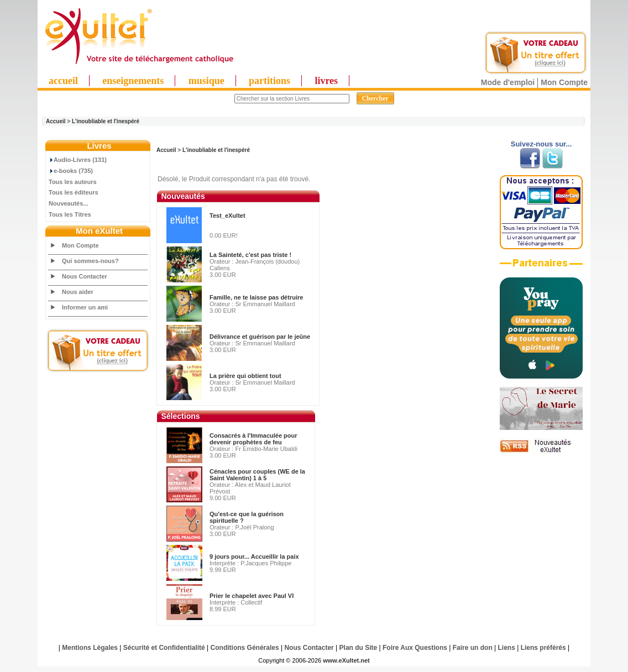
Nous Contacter (85, 276)
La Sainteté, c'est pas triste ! (250, 255)
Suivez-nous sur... (541, 144)
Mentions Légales (90, 648)
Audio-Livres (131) (78, 160)
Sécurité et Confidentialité (164, 648)
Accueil (56, 121)
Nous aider (78, 292)
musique (206, 81)
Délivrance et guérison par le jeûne (260, 337)
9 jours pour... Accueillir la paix (254, 556)
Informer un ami (85, 307)
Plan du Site (359, 648)
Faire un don (473, 648)
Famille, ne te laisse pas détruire (256, 297)
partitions (269, 81)
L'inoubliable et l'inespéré (106, 121)
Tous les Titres (70, 214)
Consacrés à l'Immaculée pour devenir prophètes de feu (253, 439)
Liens (507, 648)
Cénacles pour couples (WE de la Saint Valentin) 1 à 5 (257, 475)
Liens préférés (543, 648)
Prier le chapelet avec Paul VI (252, 596)
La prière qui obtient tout (245, 376)
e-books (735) (71, 171)
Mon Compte (564, 82)
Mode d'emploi (508, 82)
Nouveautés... (69, 203)
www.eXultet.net (346, 660)
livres (326, 81)
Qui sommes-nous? (90, 261)
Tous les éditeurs (74, 192)
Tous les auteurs (73, 182)
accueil (63, 81)
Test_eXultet (227, 216)
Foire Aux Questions (415, 648)
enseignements (133, 81)
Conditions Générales (245, 648)
